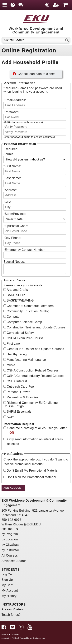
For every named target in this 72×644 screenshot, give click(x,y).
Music (11, 365)
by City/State (11, 545)
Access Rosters (13, 609)
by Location (10, 539)
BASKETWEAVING (20, 300)
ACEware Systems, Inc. (35, 638)
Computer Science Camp (24, 322)
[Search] (67, 40)
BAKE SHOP (16, 295)
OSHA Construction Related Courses (33, 370)
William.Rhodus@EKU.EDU (21, 524)
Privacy (5, 634)
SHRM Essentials (19, 412)
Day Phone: (12, 238)
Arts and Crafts (17, 290)
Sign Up (7, 580)
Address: (10, 190)
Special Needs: (14, 262)
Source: (9, 154)
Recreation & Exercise (22, 397)
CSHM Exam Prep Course (25, 338)
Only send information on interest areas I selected (36, 442)
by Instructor (10, 550)
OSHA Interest (17, 381)
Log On (7, 574)
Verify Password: (16, 127)
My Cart (7, 585)
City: (7, 202)
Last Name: (12, 178)
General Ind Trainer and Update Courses (35, 349)
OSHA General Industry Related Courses (36, 376)
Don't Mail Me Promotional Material (31, 477)
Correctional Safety (20, 333)
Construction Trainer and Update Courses (36, 327)
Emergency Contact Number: (24, 250)
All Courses (10, 556)
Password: (11, 112)
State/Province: (15, 214)
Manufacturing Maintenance (26, 360)
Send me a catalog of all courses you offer (37, 430)
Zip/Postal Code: (16, 226)
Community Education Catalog (28, 311)
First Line (13, 344)
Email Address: (15, 100)
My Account (10, 590)
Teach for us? (11, 615)
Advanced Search (14, 561)
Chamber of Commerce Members (30, 306)
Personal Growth (19, 392)
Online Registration (29, 50)
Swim (11, 417)
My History (9, 596)
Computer (14, 317)
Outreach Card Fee (20, 387)
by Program (10, 534)
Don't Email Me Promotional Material (32, 471)
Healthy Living (17, 354)
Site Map (15, 634)
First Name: (12, 166)
